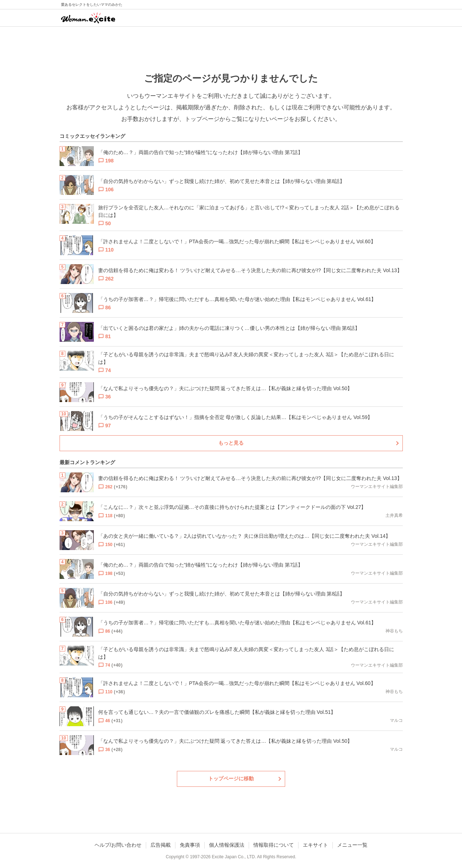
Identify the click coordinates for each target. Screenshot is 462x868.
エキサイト (315, 845)
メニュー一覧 (352, 845)
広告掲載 (161, 845)
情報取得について (274, 845)
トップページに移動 (231, 778)
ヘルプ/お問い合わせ (118, 845)
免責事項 (190, 845)
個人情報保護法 (227, 845)
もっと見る (231, 443)
